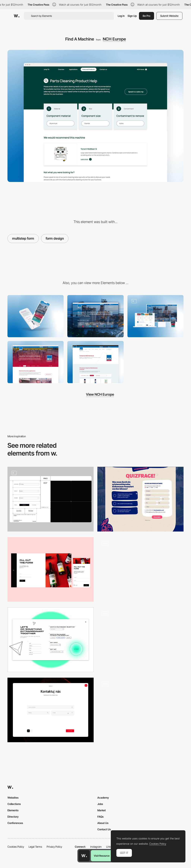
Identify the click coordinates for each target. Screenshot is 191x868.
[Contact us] (51, 710)
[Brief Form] (140, 710)
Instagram (96, 847)
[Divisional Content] (36, 362)
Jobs (100, 804)
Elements (13, 810)
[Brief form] (51, 640)
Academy (103, 798)
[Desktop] (95, 316)
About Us (103, 823)
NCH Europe (114, 39)
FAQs (100, 817)
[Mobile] (36, 316)
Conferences (15, 823)
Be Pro (147, 16)
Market (102, 810)
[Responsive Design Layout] (155, 316)
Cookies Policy (16, 847)
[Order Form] (51, 569)
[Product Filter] (95, 362)
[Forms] (51, 499)
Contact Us (104, 829)
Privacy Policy (54, 847)
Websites (13, 798)
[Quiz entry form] (140, 499)
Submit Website (169, 16)
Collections (14, 804)
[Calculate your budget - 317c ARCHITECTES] (140, 569)
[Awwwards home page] (84, 856)
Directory (13, 817)
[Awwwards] (17, 16)
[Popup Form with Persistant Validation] (140, 640)
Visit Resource (102, 856)
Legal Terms (35, 847)
